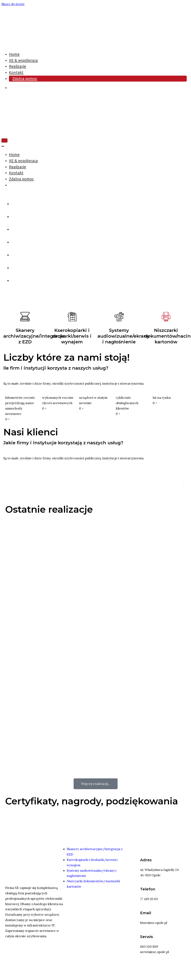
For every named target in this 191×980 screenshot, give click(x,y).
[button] (8, 484)
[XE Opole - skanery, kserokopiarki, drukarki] (10, 44)
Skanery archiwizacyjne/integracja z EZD (34, 336)
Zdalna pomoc (25, 79)
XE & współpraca (23, 60)
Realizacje (18, 66)
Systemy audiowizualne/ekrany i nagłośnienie (123, 336)
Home (14, 54)
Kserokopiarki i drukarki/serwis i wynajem (72, 336)
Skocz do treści (13, 4)
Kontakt (16, 72)
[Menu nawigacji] (4, 140)
